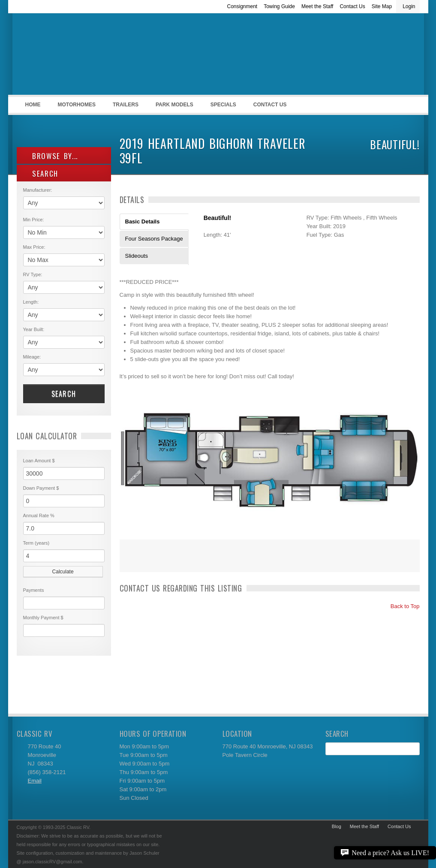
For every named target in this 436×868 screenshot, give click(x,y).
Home (33, 105)
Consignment (242, 6)
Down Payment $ (41, 488)
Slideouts (137, 256)
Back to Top (401, 606)
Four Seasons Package (154, 239)
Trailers (124, 107)
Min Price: (34, 220)
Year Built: (34, 329)
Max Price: (34, 247)
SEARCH (41, 173)
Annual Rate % (39, 515)
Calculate (63, 572)
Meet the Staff (317, 6)
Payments (34, 590)
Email (35, 781)
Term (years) (36, 543)
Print (130, 561)
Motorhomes (75, 107)
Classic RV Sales (81, 56)
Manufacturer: (38, 190)
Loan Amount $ (39, 461)
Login (409, 6)
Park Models (174, 105)
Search (64, 394)
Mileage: (32, 357)
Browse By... (51, 156)
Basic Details (143, 222)
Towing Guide (279, 6)
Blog (337, 826)
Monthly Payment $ (43, 618)
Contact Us (352, 6)
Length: (31, 302)
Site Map (382, 6)
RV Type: (33, 274)
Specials (223, 105)
